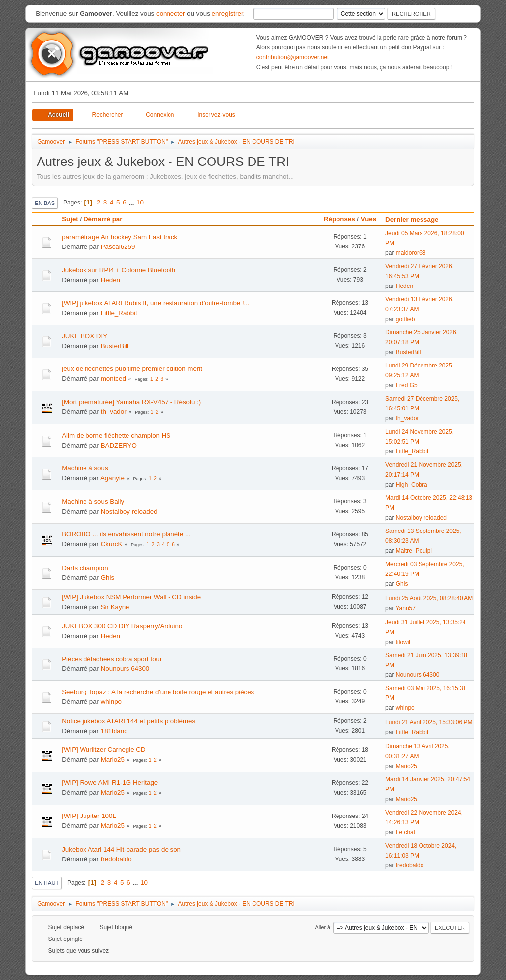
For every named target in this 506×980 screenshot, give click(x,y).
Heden (110, 280)
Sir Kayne (115, 607)
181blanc (114, 731)
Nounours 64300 (125, 669)
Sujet (70, 219)
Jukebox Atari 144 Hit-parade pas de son (121, 849)
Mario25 (113, 759)
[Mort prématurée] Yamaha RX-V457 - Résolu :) (131, 402)
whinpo (111, 702)
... (132, 202)
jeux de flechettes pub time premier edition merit (132, 369)
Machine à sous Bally (93, 502)
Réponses (339, 219)
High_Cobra (412, 485)
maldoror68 (411, 253)
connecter (171, 14)
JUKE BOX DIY (84, 336)
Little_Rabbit (119, 313)
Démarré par (103, 219)
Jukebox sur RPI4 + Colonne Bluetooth (119, 270)
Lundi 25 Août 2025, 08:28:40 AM (429, 598)
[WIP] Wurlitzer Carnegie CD (104, 750)
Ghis (107, 578)
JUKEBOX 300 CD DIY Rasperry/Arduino (122, 626)
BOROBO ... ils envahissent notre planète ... (126, 534)
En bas (45, 203)
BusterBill (115, 346)
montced (113, 379)
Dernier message (416, 220)
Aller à (322, 927)
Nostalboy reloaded (129, 511)
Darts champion (85, 568)
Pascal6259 (118, 247)
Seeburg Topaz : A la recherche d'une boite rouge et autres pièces (158, 692)
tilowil (403, 642)
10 (140, 202)
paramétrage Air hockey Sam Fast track (120, 237)
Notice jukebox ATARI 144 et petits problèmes (128, 721)
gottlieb (405, 319)
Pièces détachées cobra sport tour (112, 659)
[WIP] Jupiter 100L (89, 816)
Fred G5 (407, 385)
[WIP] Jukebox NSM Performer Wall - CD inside (131, 597)
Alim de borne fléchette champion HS (116, 435)
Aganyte (112, 478)
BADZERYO (119, 445)
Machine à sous (85, 468)
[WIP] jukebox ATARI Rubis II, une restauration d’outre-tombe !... (156, 303)
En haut (47, 883)
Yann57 (406, 608)
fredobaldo (116, 859)
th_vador (114, 412)
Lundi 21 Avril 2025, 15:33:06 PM (429, 722)
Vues (368, 219)
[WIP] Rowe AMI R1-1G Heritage (110, 783)
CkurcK (112, 544)
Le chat (405, 832)
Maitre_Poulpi (414, 551)
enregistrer (228, 14)
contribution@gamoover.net (293, 57)
